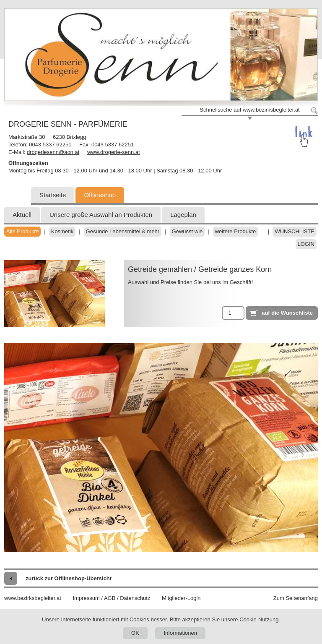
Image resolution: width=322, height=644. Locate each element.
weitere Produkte (236, 231)
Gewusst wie (187, 231)
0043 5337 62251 (50, 145)
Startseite (53, 195)
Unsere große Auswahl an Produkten (101, 215)
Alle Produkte (22, 231)
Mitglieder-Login (181, 598)
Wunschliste (295, 231)
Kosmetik (62, 231)
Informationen (180, 633)
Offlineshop (100, 195)
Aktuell (22, 215)
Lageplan (183, 215)
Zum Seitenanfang (296, 598)
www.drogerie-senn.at (114, 152)
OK (135, 633)
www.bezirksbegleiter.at (33, 598)
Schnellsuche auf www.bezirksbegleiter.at (249, 110)
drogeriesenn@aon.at (53, 152)
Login (306, 244)
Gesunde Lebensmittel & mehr (123, 231)
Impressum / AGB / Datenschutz (111, 598)
